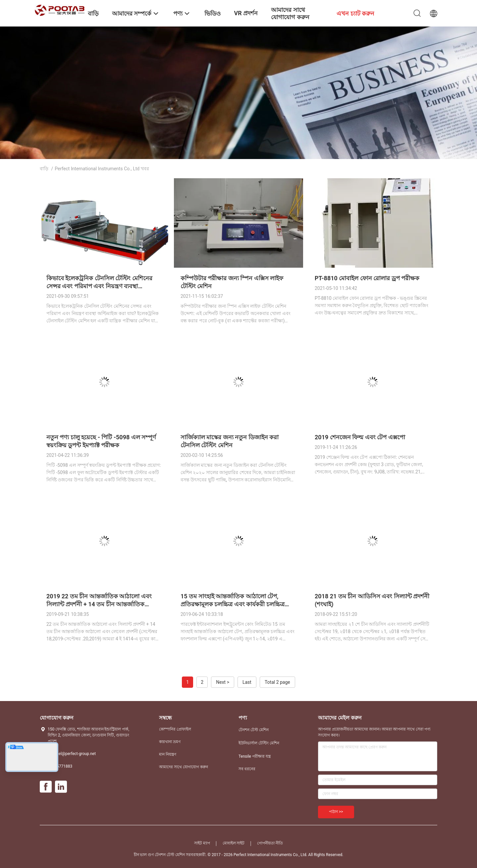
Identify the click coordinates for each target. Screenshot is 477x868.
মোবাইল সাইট (234, 843)
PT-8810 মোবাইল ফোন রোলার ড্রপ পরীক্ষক (367, 278)
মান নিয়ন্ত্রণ (168, 754)
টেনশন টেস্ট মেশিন (254, 730)
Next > (223, 682)
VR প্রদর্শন (246, 13)
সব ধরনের (247, 769)
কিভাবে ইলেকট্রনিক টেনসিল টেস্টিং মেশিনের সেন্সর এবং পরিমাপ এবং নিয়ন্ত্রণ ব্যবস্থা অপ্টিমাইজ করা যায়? (99, 286)
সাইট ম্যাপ (202, 843)
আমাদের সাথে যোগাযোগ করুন (184, 767)
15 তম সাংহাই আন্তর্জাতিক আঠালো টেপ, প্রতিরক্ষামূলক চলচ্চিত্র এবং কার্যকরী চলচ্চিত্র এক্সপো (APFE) (233, 604)
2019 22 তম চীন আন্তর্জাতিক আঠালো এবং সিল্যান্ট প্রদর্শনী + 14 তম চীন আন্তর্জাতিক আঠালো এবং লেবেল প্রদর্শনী (99, 604)
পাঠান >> (336, 812)
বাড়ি (44, 169)
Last (247, 682)
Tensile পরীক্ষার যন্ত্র (255, 756)
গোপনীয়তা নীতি (270, 843)
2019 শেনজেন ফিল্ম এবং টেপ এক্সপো (360, 437)
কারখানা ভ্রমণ (170, 742)
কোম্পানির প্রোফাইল (175, 729)
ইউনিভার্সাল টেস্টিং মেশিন (259, 743)
